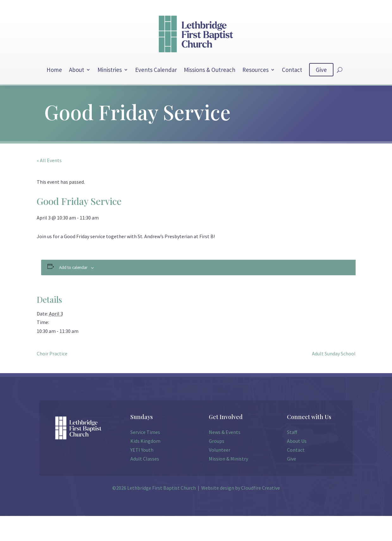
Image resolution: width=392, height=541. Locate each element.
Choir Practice (52, 353)
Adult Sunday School (334, 353)
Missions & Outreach (210, 70)
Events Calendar (156, 70)
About (77, 70)
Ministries (110, 70)
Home (54, 70)
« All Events (49, 160)
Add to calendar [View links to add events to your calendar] (73, 267)
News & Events (225, 432)
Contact (292, 70)
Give (321, 70)
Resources (255, 70)
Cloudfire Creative (261, 488)
